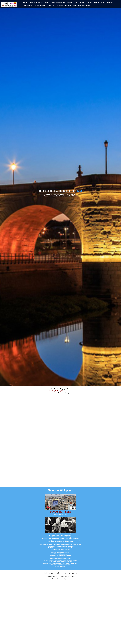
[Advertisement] (60, 405)
